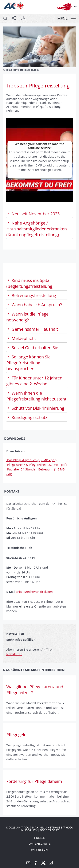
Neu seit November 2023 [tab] (33, 214)
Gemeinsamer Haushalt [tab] (32, 329)
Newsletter (14, 654)
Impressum (39, 850)
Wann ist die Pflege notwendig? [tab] (27, 317)
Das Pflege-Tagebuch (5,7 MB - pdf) (31, 460)
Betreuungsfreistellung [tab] (31, 295)
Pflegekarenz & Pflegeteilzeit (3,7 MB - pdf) (36, 465)
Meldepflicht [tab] (21, 338)
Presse (40, 838)
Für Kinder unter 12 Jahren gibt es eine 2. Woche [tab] (34, 381)
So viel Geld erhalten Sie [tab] (32, 348)
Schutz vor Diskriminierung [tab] (35, 408)
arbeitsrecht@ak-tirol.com (34, 592)
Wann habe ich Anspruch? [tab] (34, 305)
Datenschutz (40, 844)
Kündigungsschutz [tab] (27, 417)
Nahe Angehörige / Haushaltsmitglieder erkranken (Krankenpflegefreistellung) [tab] (37, 229)
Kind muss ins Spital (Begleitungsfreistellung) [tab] (30, 283)
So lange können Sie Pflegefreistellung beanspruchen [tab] (28, 363)
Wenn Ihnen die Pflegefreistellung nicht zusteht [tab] (36, 396)
